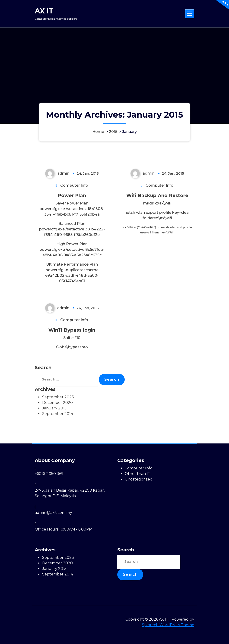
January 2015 (54, 408)
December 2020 (57, 403)
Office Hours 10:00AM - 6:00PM (64, 529)
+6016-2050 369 (49, 474)
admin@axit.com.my (53, 513)
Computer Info (74, 185)
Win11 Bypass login (72, 330)
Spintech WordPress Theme (168, 625)
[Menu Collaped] (190, 14)
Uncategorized (139, 479)
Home (98, 132)
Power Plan (72, 195)
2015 (113, 132)
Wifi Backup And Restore (157, 195)
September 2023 (58, 397)
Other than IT (138, 474)
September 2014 (58, 414)
